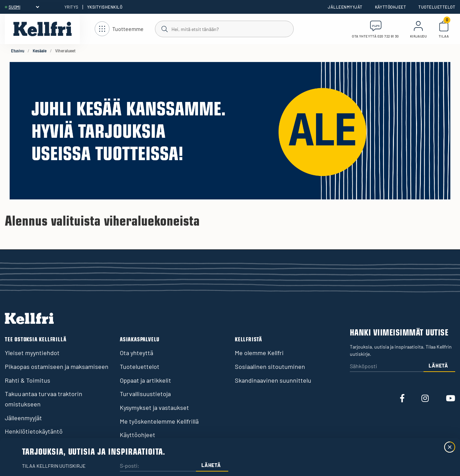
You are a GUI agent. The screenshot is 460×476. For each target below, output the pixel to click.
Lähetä (438, 366)
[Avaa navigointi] (119, 29)
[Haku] (224, 29)
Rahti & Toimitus (28, 380)
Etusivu (18, 51)
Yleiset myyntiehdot (32, 353)
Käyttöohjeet (391, 7)
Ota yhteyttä (137, 353)
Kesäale (40, 51)
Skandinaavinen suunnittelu (273, 380)
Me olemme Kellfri (259, 353)
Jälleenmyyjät (345, 7)
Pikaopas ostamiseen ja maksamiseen (57, 366)
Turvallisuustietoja (145, 394)
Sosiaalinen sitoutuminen (270, 366)
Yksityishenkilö (105, 7)
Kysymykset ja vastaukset (154, 407)
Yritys (71, 7)
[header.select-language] (24, 7)
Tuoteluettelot (437, 7)
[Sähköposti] (387, 367)
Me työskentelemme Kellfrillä (159, 421)
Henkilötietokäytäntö (34, 431)
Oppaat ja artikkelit (145, 380)
